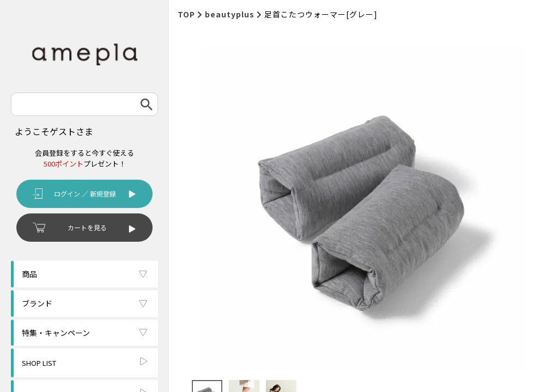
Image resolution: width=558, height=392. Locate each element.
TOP (186, 14)
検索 (147, 104)
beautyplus (230, 14)
